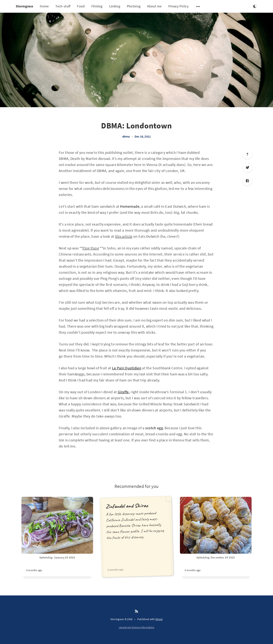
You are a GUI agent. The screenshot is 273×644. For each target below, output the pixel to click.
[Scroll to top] (247, 154)
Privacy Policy (178, 6)
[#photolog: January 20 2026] (57, 566)
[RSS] (136, 611)
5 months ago (115, 570)
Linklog (115, 6)
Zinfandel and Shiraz (127, 506)
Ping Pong (91, 248)
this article (124, 236)
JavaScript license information (137, 627)
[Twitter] (247, 167)
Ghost (159, 619)
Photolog (134, 6)
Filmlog (97, 6)
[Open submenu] (198, 6)
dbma (126, 136)
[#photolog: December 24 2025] (216, 566)
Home (44, 6)
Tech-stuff (63, 6)
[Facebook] (247, 181)
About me (154, 6)
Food (81, 6)
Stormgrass (24, 6)
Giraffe (123, 392)
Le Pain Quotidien (127, 368)
